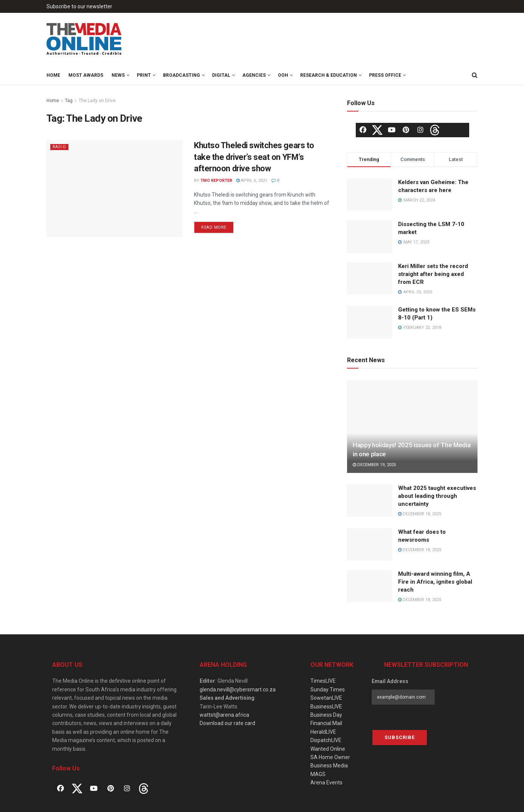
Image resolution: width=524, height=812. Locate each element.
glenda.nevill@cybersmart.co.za (238, 690)
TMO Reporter (216, 181)
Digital (221, 75)
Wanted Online (328, 749)
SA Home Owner (330, 757)
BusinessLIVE (326, 707)
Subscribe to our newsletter (79, 6)
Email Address (390, 681)
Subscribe (400, 737)
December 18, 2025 (420, 514)
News (118, 75)
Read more (214, 227)
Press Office (385, 75)
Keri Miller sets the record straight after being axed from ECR (433, 274)
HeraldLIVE (323, 732)
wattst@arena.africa (224, 715)
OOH (283, 75)
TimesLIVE (323, 681)
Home (53, 75)
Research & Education (329, 75)
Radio (60, 147)
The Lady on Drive (97, 101)
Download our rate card (227, 723)
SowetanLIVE (326, 698)
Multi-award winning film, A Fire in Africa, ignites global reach (435, 582)
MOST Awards (86, 75)
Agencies (254, 75)
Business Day (326, 715)
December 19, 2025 (374, 465)
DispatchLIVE (326, 740)
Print (144, 75)
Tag (69, 101)
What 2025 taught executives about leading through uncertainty (437, 496)
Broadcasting (181, 75)
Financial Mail (326, 723)
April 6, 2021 (252, 181)
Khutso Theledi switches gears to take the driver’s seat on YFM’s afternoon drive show (254, 157)
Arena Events (326, 783)
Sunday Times (328, 690)
